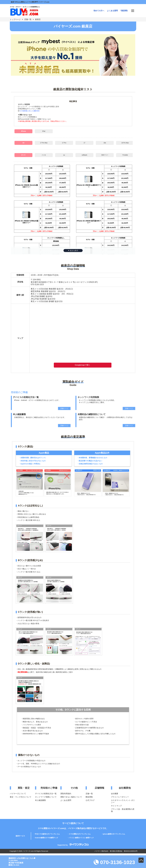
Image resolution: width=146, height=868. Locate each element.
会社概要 (115, 794)
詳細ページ (64, 408)
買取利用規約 (66, 794)
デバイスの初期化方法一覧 (46, 794)
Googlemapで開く (83, 365)
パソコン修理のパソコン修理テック (81, 838)
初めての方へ (99, 11)
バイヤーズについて (18, 794)
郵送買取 (89, 797)
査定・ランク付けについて (21, 797)
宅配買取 (124, 11)
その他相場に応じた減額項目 (29, 111)
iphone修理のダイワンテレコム (114, 834)
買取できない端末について (71, 797)
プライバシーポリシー (120, 797)
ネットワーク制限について (46, 797)
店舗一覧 (28, 19)
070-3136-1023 (114, 862)
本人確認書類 (40, 800)
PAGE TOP (141, 860)
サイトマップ (116, 806)
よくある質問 (112, 11)
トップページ (15, 19)
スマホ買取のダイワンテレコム (80, 834)
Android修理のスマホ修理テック (47, 838)
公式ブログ (90, 800)
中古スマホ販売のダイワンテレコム (47, 834)
